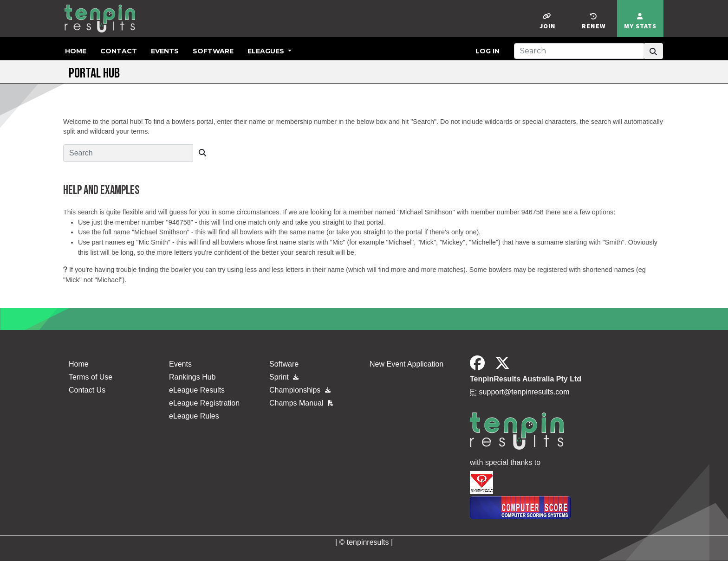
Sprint (284, 377)
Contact (119, 51)
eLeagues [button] (267, 51)
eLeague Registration (204, 403)
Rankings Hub (192, 377)
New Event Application (406, 364)
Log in (487, 51)
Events (165, 51)
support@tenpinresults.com (524, 392)
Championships (300, 390)
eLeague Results (197, 390)
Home (76, 51)
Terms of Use (91, 377)
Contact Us (87, 390)
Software (213, 51)
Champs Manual (301, 403)
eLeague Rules (194, 416)
